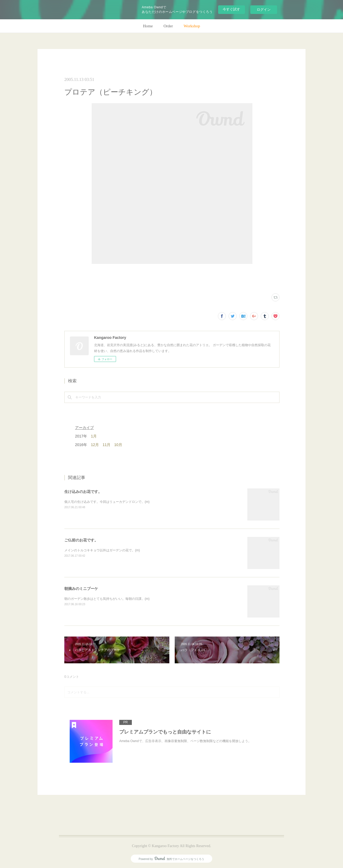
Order (168, 26)
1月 (94, 436)
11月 (107, 445)
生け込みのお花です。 (83, 492)
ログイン (264, 10)
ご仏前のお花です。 (81, 540)
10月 (118, 445)
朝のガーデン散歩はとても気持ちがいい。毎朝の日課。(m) (107, 599)
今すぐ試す (231, 9)
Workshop (192, 26)
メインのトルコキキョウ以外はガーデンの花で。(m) (102, 550)
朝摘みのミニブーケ (81, 589)
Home (148, 26)
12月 (95, 445)
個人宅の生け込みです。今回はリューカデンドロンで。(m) (107, 502)
